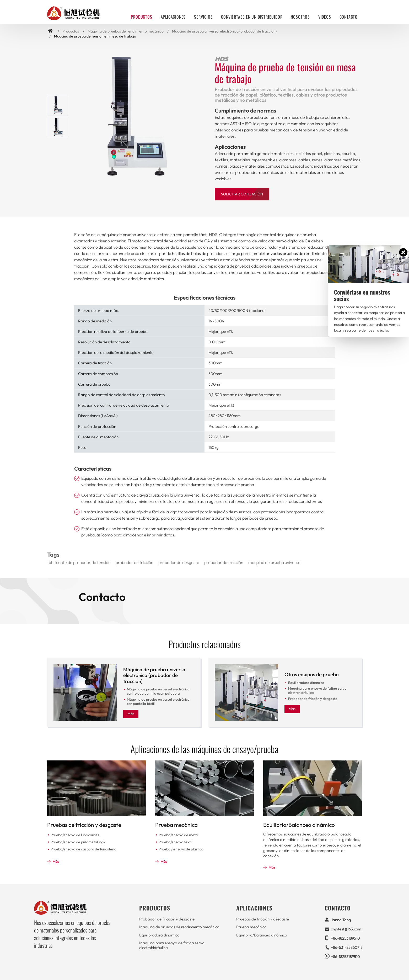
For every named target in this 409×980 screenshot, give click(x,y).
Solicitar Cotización (242, 194)
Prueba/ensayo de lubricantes (75, 835)
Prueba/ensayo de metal (179, 835)
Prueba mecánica (176, 825)
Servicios (203, 17)
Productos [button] (141, 17)
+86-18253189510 (345, 938)
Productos (71, 31)
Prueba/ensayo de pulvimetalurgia (78, 842)
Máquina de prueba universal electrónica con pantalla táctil (158, 701)
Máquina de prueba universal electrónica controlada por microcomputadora (158, 691)
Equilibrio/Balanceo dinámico (299, 825)
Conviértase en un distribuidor (252, 17)
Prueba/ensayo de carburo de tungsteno (84, 849)
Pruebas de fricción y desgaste (84, 825)
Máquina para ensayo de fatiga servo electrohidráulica (317, 690)
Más (131, 714)
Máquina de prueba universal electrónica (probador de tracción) (224, 31)
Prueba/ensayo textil (175, 842)
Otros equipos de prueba (312, 675)
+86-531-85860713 (347, 947)
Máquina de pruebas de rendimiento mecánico (126, 31)
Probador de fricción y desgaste (313, 699)
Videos (325, 17)
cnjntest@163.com (346, 929)
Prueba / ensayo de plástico (181, 849)
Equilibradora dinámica (306, 683)
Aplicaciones (173, 17)
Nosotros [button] (300, 17)
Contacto (349, 17)
